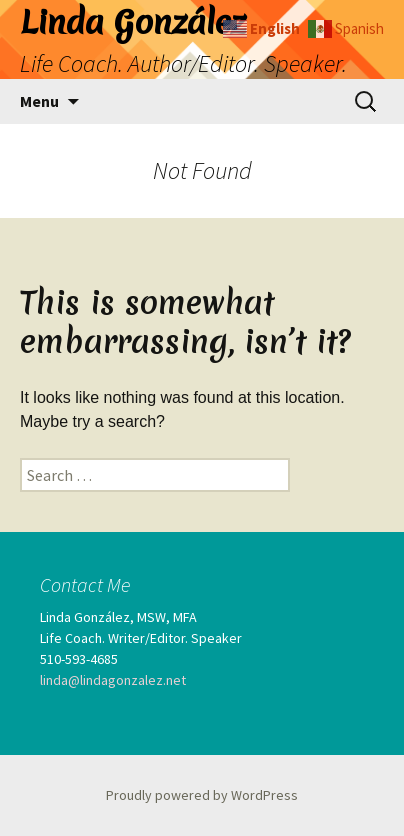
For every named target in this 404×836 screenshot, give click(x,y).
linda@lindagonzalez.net (113, 680)
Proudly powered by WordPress (202, 795)
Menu (39, 101)
